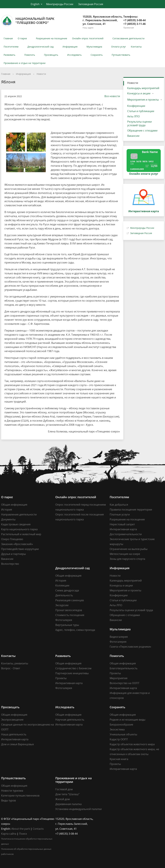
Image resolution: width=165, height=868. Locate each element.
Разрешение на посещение (52, 38)
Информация (70, 47)
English (35, 4)
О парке (22, 38)
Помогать (30, 55)
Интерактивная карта (123, 529)
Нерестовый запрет (122, 524)
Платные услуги (120, 514)
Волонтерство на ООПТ (125, 683)
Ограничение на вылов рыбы (129, 549)
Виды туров (8, 800)
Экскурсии (62, 605)
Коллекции (62, 585)
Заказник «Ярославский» (17, 544)
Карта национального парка (19, 529)
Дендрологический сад (40, 47)
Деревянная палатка (68, 804)
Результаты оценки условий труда (139, 123)
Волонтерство (10, 564)
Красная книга (119, 759)
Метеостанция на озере (125, 554)
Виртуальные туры (67, 625)
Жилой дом (63, 799)
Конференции (136, 106)
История (7, 510)
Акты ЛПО (133, 116)
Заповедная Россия (91, 4)
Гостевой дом (64, 789)
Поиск (23, 834)
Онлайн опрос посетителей (88, 38)
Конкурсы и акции (139, 93)
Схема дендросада (67, 590)
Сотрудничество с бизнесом (73, 668)
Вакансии (133, 136)
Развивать (9, 55)
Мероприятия (119, 678)
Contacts (38, 829)
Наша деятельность (14, 734)
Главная (8, 38)
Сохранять (97, 55)
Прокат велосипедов (69, 610)
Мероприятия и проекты (143, 100)
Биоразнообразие (121, 725)
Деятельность (64, 595)
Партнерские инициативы (72, 673)
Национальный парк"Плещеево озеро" (28, 21)
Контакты (136, 47)
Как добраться (119, 505)
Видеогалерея (119, 637)
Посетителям (11, 47)
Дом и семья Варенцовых (17, 744)
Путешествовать (121, 55)
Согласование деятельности (128, 38)
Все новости (111, 96)
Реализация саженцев (70, 600)
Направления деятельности (19, 514)
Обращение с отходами (142, 131)
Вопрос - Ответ (11, 668)
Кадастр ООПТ (119, 739)
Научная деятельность (70, 720)
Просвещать (51, 55)
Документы (8, 519)
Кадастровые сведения (16, 524)
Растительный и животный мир (21, 534)
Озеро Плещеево (12, 539)
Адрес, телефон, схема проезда (75, 630)
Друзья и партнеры (13, 554)
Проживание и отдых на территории (25, 63)
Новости (41, 74)
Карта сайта (9, 834)
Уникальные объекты (123, 734)
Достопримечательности (126, 534)
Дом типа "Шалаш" (67, 794)
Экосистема (117, 729)
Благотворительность (124, 668)
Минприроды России (60, 4)
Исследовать (74, 55)
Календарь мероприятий (143, 88)
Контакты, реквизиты (15, 663)
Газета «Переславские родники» (130, 647)
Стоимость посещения (70, 615)
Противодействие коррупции (20, 549)
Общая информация (14, 505)
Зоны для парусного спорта (127, 559)
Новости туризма (12, 791)
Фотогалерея (64, 620)
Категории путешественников (20, 796)
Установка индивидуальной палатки (78, 809)
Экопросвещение (12, 720)
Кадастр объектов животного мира (132, 744)
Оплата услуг (119, 47)
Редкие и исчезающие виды (127, 720)
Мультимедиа (94, 47)
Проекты (61, 678)
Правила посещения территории (131, 510)
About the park (21, 829)
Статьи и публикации (141, 111)
